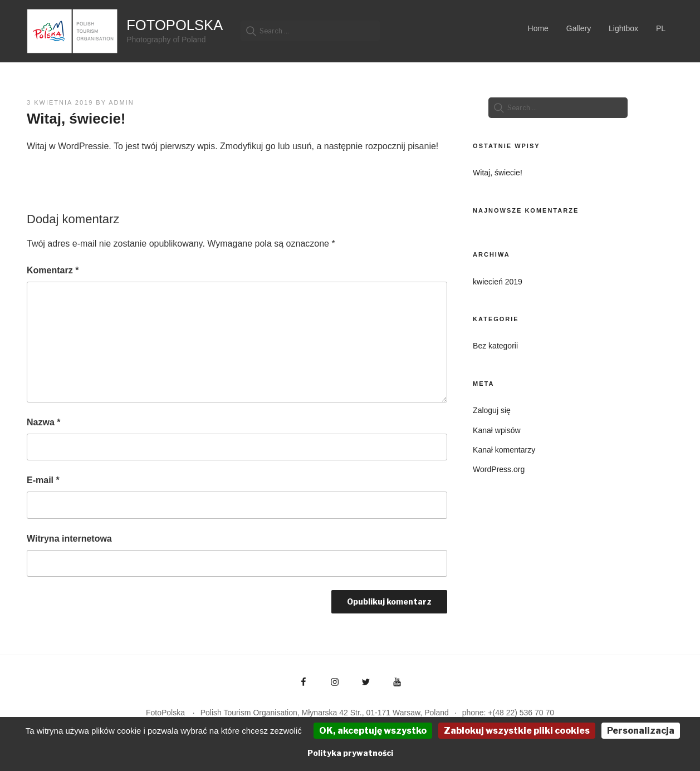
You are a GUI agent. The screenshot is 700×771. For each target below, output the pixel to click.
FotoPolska (175, 25)
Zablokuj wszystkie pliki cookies (517, 731)
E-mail (43, 480)
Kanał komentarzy (504, 450)
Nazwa (43, 422)
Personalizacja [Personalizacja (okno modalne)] (641, 731)
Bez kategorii (495, 346)
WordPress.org (499, 469)
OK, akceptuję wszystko (373, 731)
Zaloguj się (492, 410)
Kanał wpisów (497, 430)
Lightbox (623, 28)
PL (661, 28)
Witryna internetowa (69, 539)
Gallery (579, 28)
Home (538, 28)
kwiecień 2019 (498, 282)
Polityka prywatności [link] (350, 753)
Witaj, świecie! (498, 173)
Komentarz (53, 270)
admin (121, 102)
